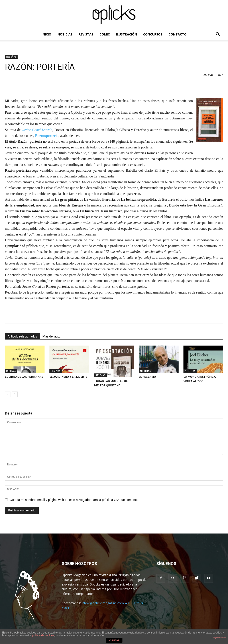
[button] (218, 35)
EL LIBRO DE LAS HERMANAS (24, 377)
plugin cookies (219, 637)
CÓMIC (105, 34)
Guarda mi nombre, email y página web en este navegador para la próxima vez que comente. (74, 500)
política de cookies (43, 635)
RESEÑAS (11, 57)
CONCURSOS (153, 34)
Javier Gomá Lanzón (37, 130)
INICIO (46, 34)
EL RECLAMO (147, 377)
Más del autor (52, 336)
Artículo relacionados (22, 336)
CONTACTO (178, 34)
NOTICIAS (65, 34)
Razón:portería (47, 136)
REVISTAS (86, 34)
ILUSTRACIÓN (126, 34)
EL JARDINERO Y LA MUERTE (68, 377)
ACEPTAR (114, 640)
